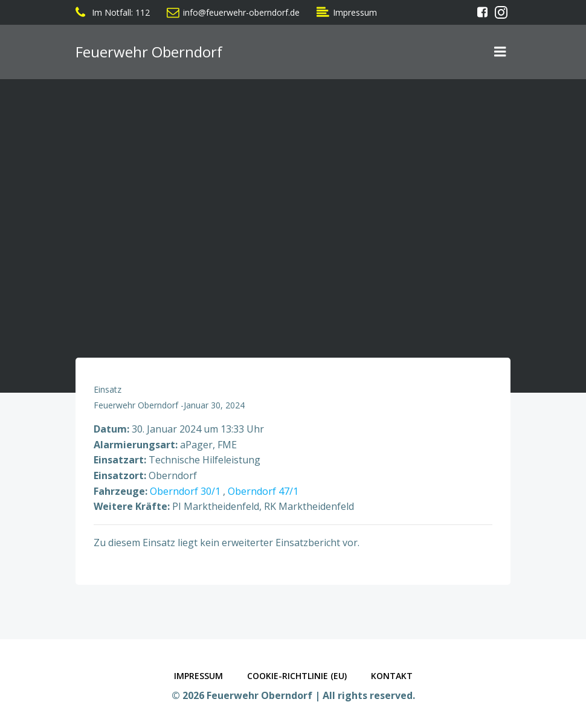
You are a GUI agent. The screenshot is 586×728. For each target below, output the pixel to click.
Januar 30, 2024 (214, 405)
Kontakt (392, 676)
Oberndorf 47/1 (263, 491)
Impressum (198, 676)
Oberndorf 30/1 (185, 491)
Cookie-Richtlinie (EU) (297, 676)
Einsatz (108, 389)
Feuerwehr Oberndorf (136, 405)
